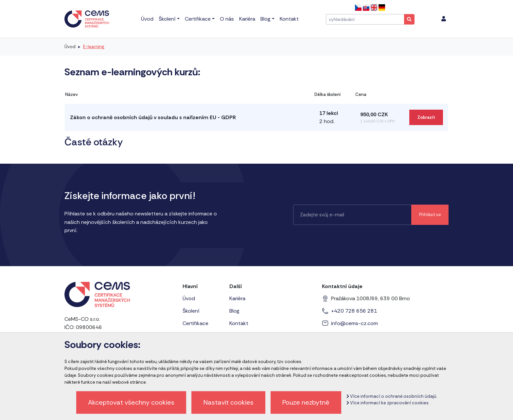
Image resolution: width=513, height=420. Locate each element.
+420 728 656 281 (354, 311)
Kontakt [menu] (289, 19)
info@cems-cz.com (354, 323)
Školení (191, 311)
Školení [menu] (167, 19)
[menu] (444, 19)
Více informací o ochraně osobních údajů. (392, 396)
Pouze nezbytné (306, 402)
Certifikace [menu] (198, 19)
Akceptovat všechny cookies (131, 402)
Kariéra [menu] (247, 19)
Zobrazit (426, 117)
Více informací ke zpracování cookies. (388, 403)
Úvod (70, 47)
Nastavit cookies (229, 402)
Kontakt (239, 323)
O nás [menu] (227, 19)
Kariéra (237, 298)
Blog (234, 311)
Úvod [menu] (147, 19)
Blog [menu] (265, 19)
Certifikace (195, 323)
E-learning (94, 47)
